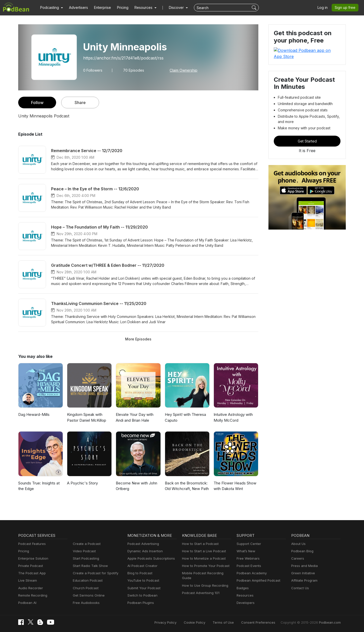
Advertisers (77, 8)
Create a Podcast (86, 544)
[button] (51, 8)
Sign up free (346, 8)
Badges (242, 588)
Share (80, 102)
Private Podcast (30, 566)
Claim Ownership (180, 70)
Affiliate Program (303, 580)
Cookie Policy (206, 623)
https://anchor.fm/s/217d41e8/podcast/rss (120, 58)
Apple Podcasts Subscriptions (149, 558)
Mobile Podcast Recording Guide (206, 573)
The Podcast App (31, 573)
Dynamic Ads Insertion (144, 551)
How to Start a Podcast (199, 544)
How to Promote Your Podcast (204, 566)
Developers (245, 603)
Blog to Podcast (139, 573)
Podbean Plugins (140, 603)
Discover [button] (171, 8)
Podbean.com (331, 623)
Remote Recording (32, 595)
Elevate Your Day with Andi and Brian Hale (134, 417)
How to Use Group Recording (204, 580)
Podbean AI (27, 603)
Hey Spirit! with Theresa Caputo (185, 417)
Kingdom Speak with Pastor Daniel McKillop (86, 417)
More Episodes (138, 339)
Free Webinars (247, 558)
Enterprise (100, 8)
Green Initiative (302, 573)
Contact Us (299, 588)
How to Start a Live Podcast (203, 551)
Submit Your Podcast (143, 588)
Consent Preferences (265, 623)
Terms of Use (233, 623)
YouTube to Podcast (142, 580)
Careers (297, 558)
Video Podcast (84, 551)
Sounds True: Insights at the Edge (39, 486)
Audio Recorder (30, 588)
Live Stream (27, 580)
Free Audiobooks (85, 603)
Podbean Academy (251, 573)
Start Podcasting (85, 558)
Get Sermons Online (88, 595)
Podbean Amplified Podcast (257, 580)
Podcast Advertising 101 (200, 588)
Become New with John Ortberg (136, 486)
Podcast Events (248, 566)
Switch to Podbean (141, 595)
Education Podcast (87, 580)
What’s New (245, 551)
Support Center (248, 544)
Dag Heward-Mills (33, 414)
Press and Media (304, 566)
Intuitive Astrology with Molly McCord (232, 417)
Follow (37, 102)
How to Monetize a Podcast (202, 558)
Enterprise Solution (32, 558)
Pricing (119, 8)
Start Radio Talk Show (89, 566)
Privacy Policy (178, 623)
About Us (298, 544)
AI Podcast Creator (141, 566)
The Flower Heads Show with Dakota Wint (234, 486)
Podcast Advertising (142, 544)
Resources (245, 595)
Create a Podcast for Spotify (94, 573)
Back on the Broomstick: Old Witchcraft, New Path (186, 486)
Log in (324, 8)
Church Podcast (85, 588)
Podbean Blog (302, 551)
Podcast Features (31, 544)
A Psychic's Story (82, 483)
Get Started (307, 135)
